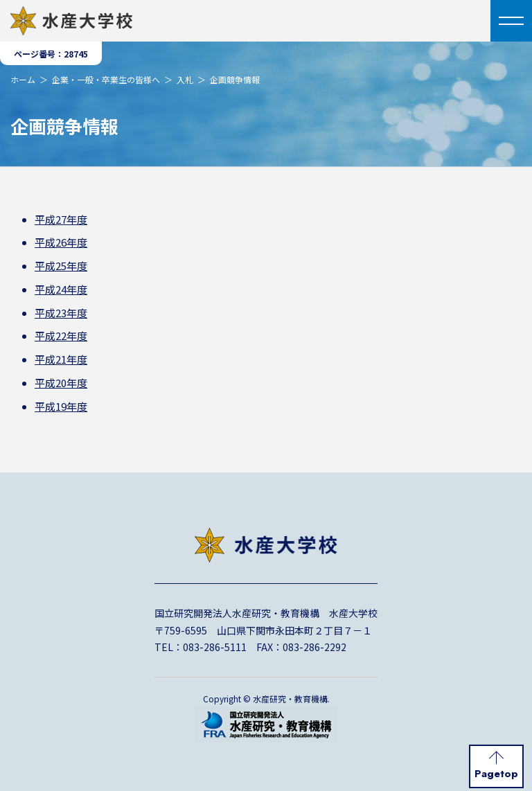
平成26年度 (61, 242)
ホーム (23, 79)
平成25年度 (61, 266)
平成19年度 (61, 406)
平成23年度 (61, 313)
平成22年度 (61, 336)
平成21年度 (61, 359)
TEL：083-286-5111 (201, 647)
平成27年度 (61, 219)
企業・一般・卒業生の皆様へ (106, 79)
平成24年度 (61, 289)
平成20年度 (61, 383)
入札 (185, 79)
